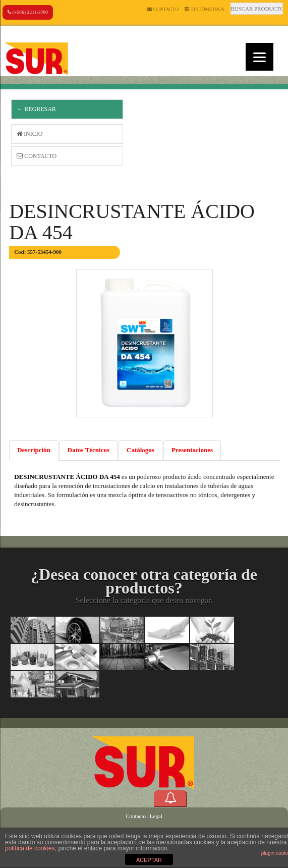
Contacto (163, 9)
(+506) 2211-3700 (28, 12)
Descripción (34, 450)
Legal (156, 816)
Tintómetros (205, 9)
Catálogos (140, 450)
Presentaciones (192, 450)
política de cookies (30, 848)
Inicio (30, 134)
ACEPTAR (149, 860)
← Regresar (36, 109)
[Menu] (260, 57)
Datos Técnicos (89, 450)
